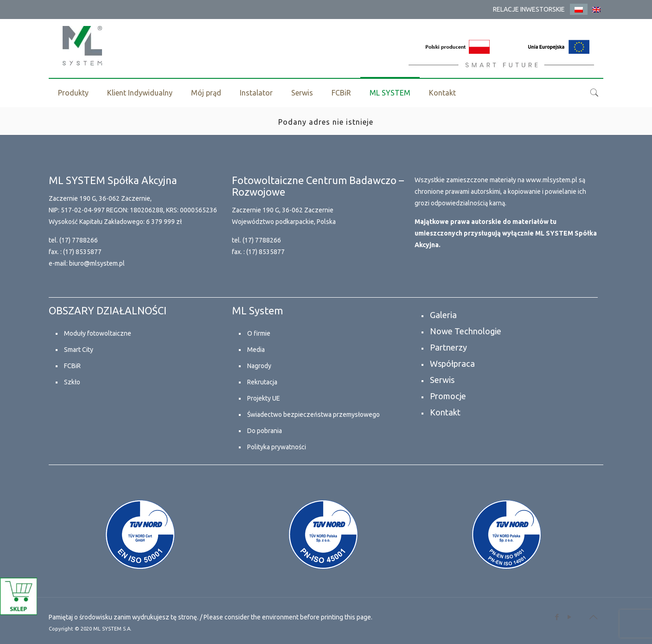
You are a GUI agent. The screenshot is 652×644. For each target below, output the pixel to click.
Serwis (442, 380)
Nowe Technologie (466, 331)
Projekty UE (264, 398)
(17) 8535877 (82, 252)
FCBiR (72, 366)
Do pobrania (265, 431)
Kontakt (445, 412)
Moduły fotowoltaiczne (98, 333)
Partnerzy (448, 347)
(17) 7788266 (79, 240)
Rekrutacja (262, 382)
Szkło (72, 382)
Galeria (443, 315)
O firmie (259, 333)
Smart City (79, 350)
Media (256, 350)
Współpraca (452, 363)
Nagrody (259, 366)
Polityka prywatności (277, 447)
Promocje (448, 396)
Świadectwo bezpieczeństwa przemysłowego (313, 414)
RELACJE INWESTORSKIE (529, 9)
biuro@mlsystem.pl (97, 263)
